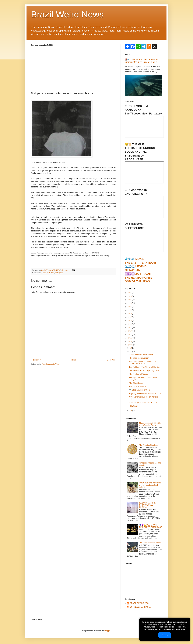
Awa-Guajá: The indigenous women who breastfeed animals (150, 485)
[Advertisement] (73, 68)
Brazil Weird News (67, 14)
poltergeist (59, 273)
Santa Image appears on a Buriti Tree (144, 403)
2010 (130, 341)
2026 (130, 293)
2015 (130, 324)
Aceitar (165, 635)
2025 (130, 296)
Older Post (111, 360)
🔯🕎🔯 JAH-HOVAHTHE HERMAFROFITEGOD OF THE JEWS (138, 278)
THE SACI (133, 406)
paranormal (46, 273)
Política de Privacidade (176, 629)
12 (131, 348)
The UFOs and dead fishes (150, 543)
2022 (130, 307)
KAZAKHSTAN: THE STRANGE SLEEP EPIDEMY (147, 505)
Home (74, 360)
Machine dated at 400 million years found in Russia (151, 424)
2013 (130, 331)
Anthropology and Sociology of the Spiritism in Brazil (143, 362)
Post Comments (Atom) (51, 364)
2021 (130, 310)
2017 (130, 317)
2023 (130, 303)
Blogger (107, 631)
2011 (130, 338)
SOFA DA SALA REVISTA (140, 607)
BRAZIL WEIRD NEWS (139, 603)
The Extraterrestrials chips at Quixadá (144, 370)
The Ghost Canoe (136, 383)
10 (131, 410)
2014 (130, 328)
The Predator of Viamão (139, 374)
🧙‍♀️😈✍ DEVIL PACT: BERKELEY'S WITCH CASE (151, 526)
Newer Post (36, 360)
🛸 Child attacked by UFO (140, 390)
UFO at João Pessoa (138, 387)
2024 (130, 300)
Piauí (52, 273)
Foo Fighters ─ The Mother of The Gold (145, 367)
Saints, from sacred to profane (141, 354)
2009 (130, 345)
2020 (130, 314)
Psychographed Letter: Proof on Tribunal (145, 394)
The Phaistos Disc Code (149, 445)
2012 (130, 334)
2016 (130, 321)
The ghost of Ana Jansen (139, 358)
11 (131, 351)
